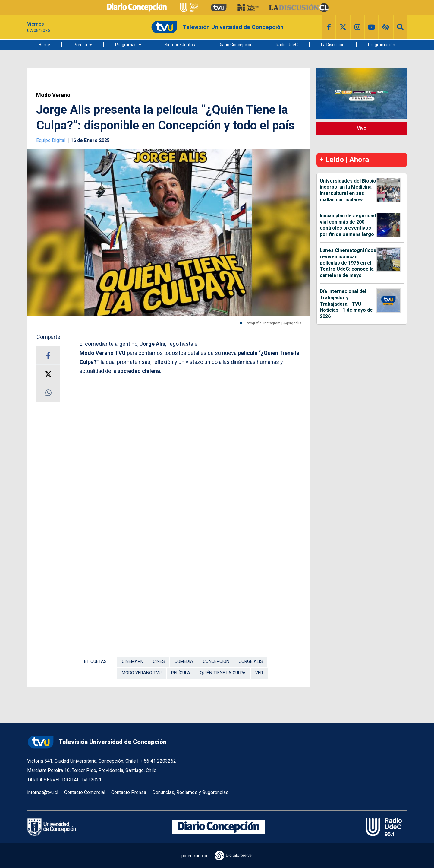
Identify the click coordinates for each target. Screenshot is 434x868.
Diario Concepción (236, 45)
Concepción (216, 661)
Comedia (184, 661)
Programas (126, 45)
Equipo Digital (51, 140)
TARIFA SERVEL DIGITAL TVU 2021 (64, 780)
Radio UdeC (287, 45)
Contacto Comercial (85, 792)
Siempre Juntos (180, 45)
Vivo (362, 128)
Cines (159, 661)
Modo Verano (53, 95)
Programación (382, 45)
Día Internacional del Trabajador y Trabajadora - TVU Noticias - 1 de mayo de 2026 (346, 304)
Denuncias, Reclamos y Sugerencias (190, 792)
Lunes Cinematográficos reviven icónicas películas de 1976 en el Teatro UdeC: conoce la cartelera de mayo (348, 263)
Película (181, 673)
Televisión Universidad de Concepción (97, 742)
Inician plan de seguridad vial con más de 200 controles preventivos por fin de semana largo (348, 225)
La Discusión (333, 45)
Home (44, 45)
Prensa (80, 45)
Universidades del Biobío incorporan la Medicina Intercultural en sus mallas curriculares (348, 190)
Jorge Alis (251, 661)
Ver (259, 673)
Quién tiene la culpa (223, 673)
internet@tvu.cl (43, 792)
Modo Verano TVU (142, 673)
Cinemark (132, 661)
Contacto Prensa (129, 792)
